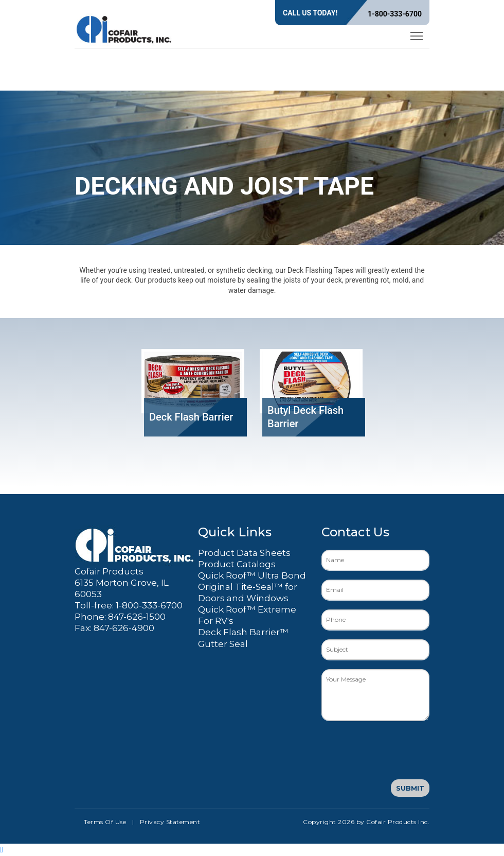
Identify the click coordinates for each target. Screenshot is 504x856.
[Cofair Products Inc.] (124, 28)
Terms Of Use (105, 822)
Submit (410, 788)
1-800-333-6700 (395, 14)
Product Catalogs (237, 564)
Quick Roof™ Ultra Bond (252, 575)
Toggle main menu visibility (417, 34)
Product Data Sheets (244, 553)
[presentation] (400, 750)
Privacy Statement (170, 822)
